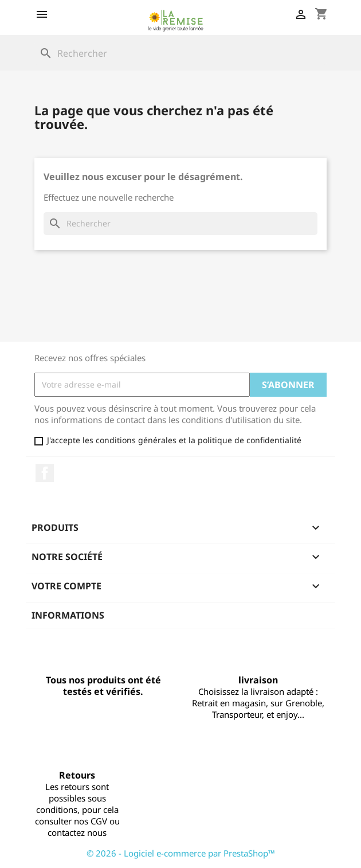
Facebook (45, 473)
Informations (68, 615)
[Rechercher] (180, 53)
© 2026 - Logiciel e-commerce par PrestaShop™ (181, 853)
